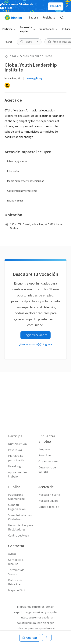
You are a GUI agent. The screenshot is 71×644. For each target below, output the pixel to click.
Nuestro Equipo (48, 501)
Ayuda (12, 554)
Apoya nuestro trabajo (18, 474)
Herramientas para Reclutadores (20, 527)
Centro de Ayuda (19, 536)
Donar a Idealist (49, 507)
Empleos (44, 449)
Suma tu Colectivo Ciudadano (20, 517)
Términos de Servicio (16, 572)
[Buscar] (62, 18)
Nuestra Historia (49, 495)
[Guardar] (30, 638)
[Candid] (7, 85)
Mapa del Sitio (17, 590)
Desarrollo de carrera (47, 470)
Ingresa (33, 18)
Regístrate (49, 18)
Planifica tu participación (17, 458)
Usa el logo (15, 466)
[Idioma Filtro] (29, 42)
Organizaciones (49, 461)
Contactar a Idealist (16, 562)
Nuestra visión (17, 444)
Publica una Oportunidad (16, 497)
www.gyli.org (35, 78)
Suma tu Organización (17, 507)
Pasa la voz (15, 450)
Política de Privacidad (15, 582)
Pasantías (45, 455)
